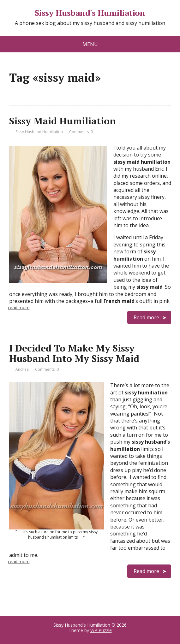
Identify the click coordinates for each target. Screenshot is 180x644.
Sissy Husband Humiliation (39, 132)
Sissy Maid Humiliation (63, 121)
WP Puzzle (101, 630)
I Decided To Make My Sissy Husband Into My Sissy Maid (74, 353)
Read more (146, 317)
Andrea (22, 369)
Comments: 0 (81, 132)
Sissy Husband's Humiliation (90, 13)
